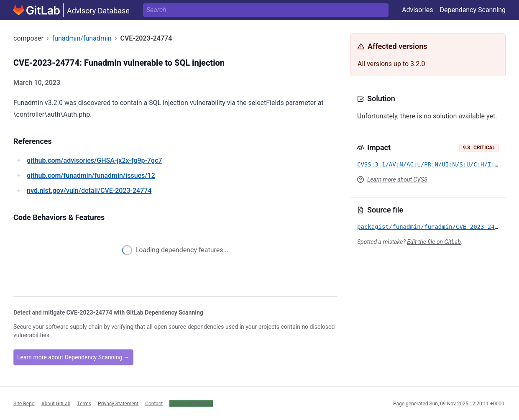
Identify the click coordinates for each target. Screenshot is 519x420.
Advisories (418, 10)
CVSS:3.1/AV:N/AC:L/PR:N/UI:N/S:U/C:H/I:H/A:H (435, 164)
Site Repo (24, 403)
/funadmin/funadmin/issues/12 (91, 175)
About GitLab (56, 403)
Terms (84, 403)
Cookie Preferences (191, 403)
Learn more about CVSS (397, 179)
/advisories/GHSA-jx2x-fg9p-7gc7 (95, 160)
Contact (154, 403)
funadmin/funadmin (82, 38)
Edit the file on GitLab (434, 242)
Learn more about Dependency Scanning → (73, 357)
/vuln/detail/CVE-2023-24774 (89, 191)
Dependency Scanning (473, 10)
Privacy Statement (118, 403)
